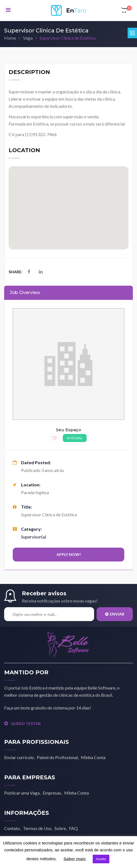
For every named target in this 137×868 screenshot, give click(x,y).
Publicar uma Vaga (22, 793)
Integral (75, 438)
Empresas (52, 793)
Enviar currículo (19, 757)
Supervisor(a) (34, 537)
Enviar (115, 614)
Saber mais (75, 859)
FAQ (73, 828)
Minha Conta (93, 757)
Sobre (60, 828)
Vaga (28, 38)
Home (10, 38)
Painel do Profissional (57, 757)
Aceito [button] (101, 859)
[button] (125, 11)
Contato (12, 828)
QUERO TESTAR (22, 723)
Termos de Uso (37, 828)
